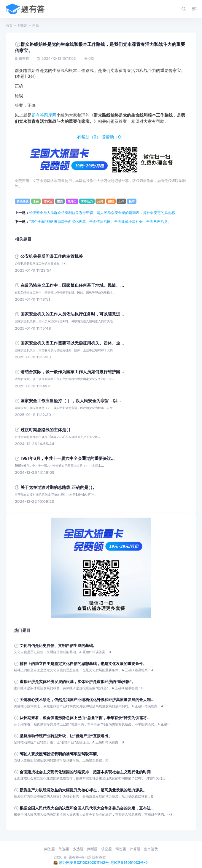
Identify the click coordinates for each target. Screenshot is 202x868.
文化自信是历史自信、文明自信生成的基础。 (58, 646)
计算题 (135, 849)
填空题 (106, 849)
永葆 (36, 201)
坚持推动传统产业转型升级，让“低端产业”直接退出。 (66, 736)
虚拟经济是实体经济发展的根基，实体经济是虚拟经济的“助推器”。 (77, 682)
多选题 (78, 849)
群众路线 (23, 201)
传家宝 (48, 201)
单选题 (64, 849)
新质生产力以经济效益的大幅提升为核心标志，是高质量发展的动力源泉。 (83, 790)
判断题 (22, 25)
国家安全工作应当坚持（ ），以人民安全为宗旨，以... (71, 401)
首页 (9, 25)
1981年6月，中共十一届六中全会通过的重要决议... (67, 458)
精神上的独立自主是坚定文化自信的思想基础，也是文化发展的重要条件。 (83, 664)
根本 (132, 201)
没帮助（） (113, 137)
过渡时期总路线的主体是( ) (45, 430)
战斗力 (72, 201)
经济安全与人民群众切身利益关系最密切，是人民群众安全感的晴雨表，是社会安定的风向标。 (104, 213)
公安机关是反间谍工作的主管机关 (52, 256)
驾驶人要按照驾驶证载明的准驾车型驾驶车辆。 (60, 754)
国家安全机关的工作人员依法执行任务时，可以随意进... (72, 314)
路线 (111, 201)
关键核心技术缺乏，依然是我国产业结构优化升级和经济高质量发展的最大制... (87, 700)
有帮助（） (89, 137)
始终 (100, 201)
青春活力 (87, 201)
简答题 (121, 849)
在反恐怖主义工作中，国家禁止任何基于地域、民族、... (72, 285)
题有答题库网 (44, 115)
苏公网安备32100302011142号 (84, 863)
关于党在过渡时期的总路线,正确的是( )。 (58, 487)
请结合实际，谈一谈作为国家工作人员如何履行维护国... (72, 372)
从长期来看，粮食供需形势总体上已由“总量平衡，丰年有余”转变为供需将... (85, 718)
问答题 (50, 849)
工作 (121, 201)
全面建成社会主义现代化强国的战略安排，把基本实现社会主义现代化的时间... (87, 772)
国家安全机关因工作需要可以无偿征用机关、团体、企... (72, 343)
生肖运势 (151, 849)
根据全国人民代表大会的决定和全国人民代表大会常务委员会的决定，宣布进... (87, 808)
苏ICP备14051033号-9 (129, 863)
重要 (60, 201)
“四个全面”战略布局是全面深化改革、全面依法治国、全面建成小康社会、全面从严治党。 (100, 222)
